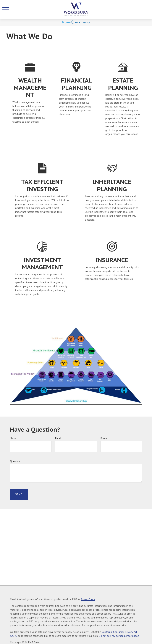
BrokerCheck (88, 599)
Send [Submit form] (19, 494)
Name (13, 438)
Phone (104, 438)
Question (15, 461)
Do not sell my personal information (119, 636)
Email (58, 438)
